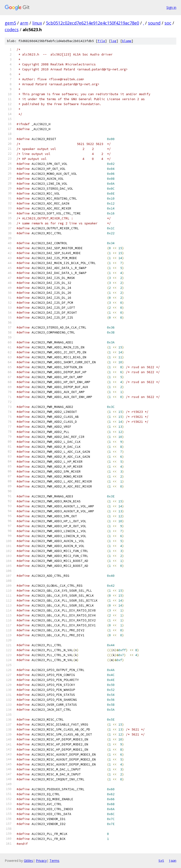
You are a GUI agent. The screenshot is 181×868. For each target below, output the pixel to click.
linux (37, 23)
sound (154, 23)
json (173, 860)
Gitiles (28, 861)
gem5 (10, 23)
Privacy (41, 861)
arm (24, 23)
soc (168, 23)
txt (161, 860)
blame (127, 41)
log (114, 41)
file (101, 41)
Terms (54, 861)
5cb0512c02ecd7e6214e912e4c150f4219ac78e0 (93, 23)
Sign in (171, 7)
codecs (12, 30)
